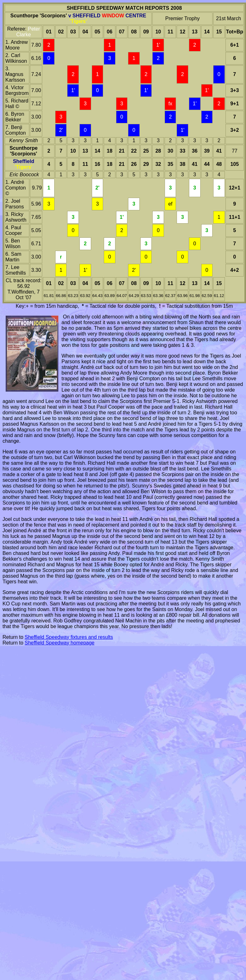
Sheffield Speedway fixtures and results (69, 637)
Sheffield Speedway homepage (59, 643)
